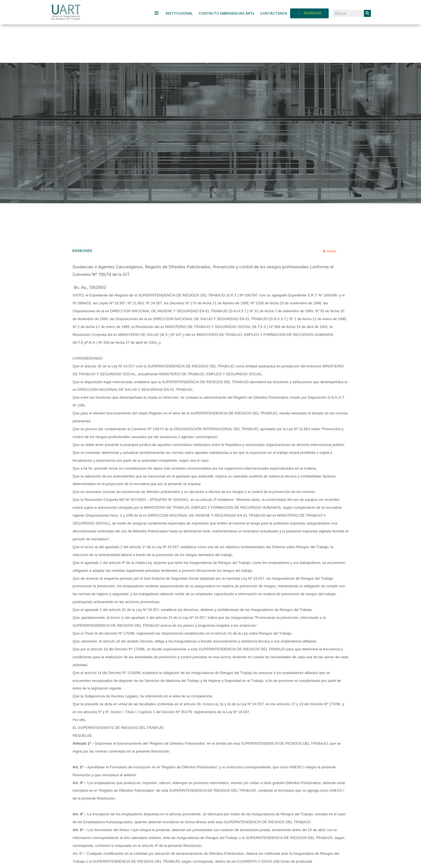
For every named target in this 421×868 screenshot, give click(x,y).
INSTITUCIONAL (179, 13)
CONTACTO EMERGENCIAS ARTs (227, 13)
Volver (330, 251)
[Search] (367, 13)
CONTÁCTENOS (274, 13)
